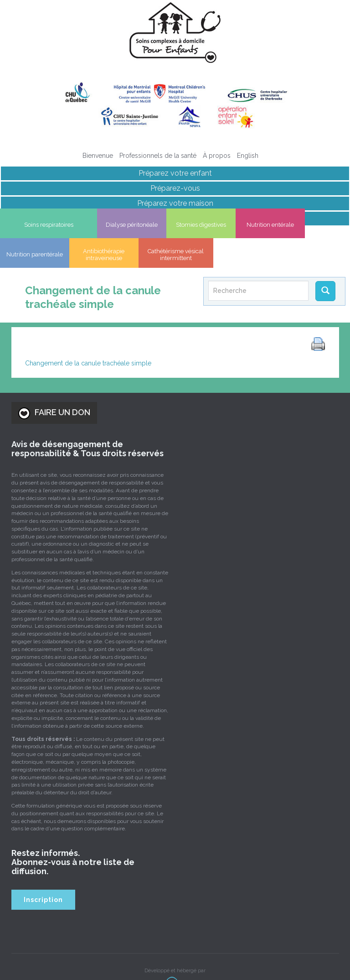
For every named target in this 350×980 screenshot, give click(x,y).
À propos (217, 156)
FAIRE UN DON (54, 390)
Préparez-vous (175, 188)
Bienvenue (98, 156)
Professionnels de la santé (158, 156)
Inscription (43, 876)
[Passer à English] (248, 156)
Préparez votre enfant (175, 173)
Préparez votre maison (175, 203)
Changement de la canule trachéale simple (88, 340)
